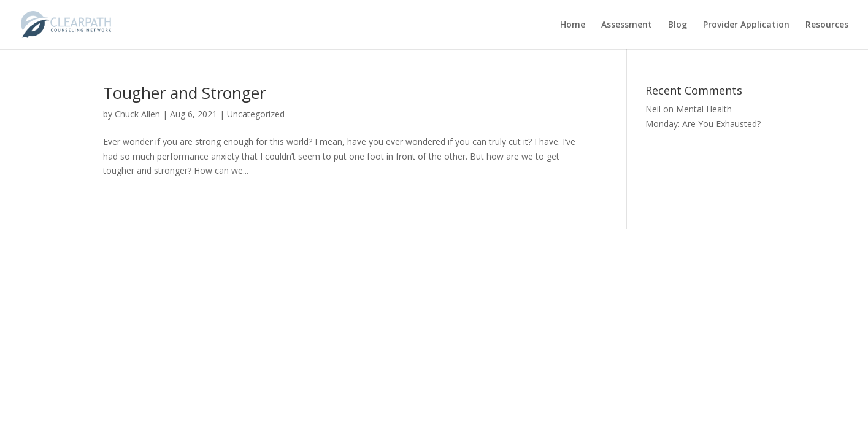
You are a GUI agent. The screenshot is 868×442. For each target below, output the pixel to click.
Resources (827, 25)
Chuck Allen (137, 114)
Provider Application (746, 25)
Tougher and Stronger (184, 93)
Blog (678, 25)
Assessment (627, 25)
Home (573, 25)
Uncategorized (256, 114)
